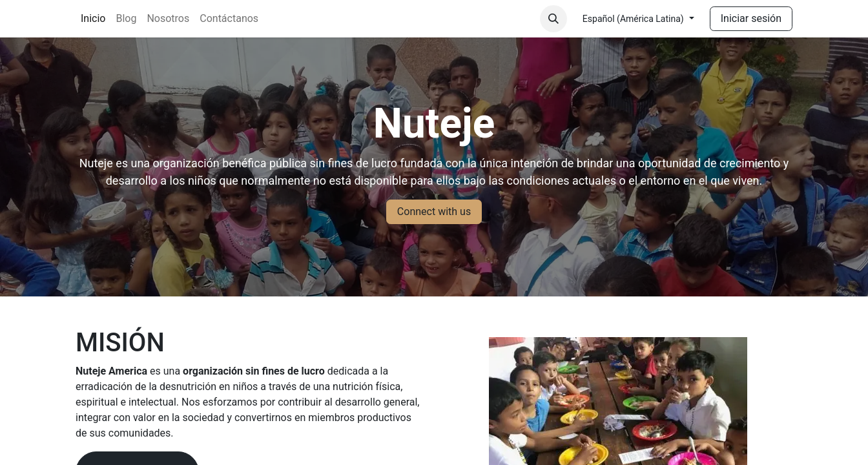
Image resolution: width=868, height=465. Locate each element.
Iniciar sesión (751, 18)
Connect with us (434, 212)
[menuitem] (93, 19)
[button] (553, 19)
